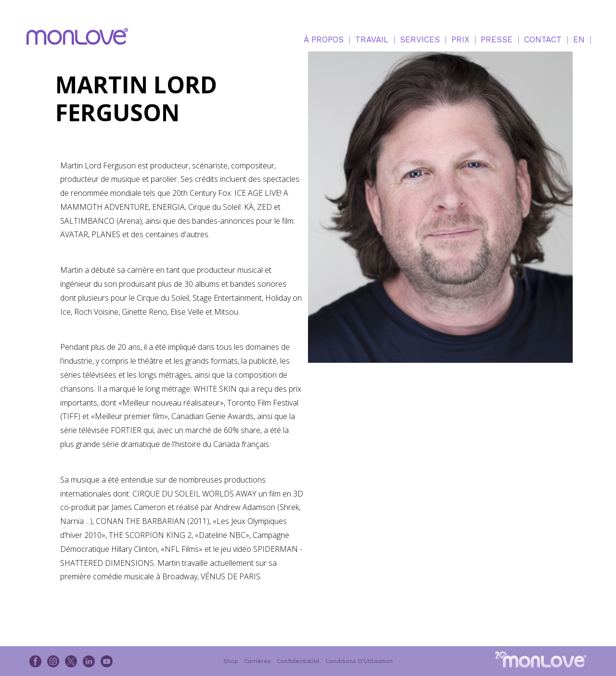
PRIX (460, 39)
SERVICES (420, 39)
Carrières (257, 661)
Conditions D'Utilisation (359, 661)
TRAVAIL (372, 39)
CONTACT (543, 39)
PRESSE (497, 39)
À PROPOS (324, 39)
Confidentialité (298, 661)
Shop (231, 661)
